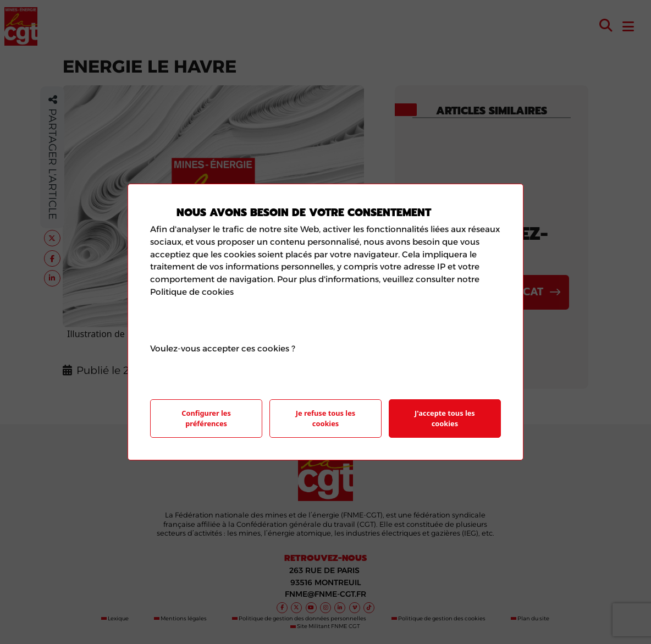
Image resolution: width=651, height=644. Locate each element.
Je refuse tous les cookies (325, 418)
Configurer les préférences (206, 418)
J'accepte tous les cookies (445, 418)
